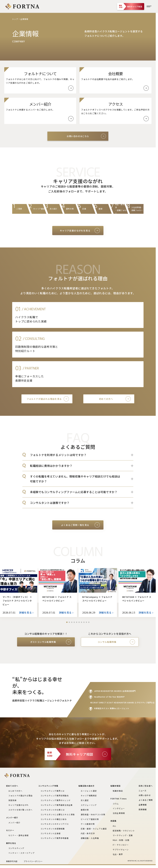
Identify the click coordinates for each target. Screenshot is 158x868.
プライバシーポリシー (33, 861)
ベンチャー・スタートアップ (21, 853)
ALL (115, 826)
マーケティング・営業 (123, 835)
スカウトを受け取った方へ (20, 810)
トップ (15, 19)
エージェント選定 (89, 791)
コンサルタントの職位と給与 (54, 819)
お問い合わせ (145, 795)
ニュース (143, 790)
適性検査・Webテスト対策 (93, 814)
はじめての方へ (15, 791)
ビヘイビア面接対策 (90, 819)
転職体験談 (118, 791)
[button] (67, 622)
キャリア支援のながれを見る (75, 231)
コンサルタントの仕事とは (53, 810)
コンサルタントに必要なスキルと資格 (58, 814)
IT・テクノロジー (121, 845)
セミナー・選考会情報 (18, 835)
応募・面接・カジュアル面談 (94, 829)
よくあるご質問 (146, 800)
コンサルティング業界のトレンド (56, 800)
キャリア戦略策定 (89, 796)
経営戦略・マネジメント (124, 831)
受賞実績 (12, 800)
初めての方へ (106, 399)
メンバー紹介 (14, 822)
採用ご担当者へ (146, 786)
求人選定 (85, 800)
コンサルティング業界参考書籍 (55, 838)
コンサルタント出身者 (51, 833)
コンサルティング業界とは (52, 791)
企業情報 (143, 805)
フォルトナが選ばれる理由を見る (44, 399)
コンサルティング (16, 848)
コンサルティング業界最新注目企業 (57, 805)
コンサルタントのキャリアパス (55, 824)
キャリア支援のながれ (18, 805)
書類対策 (85, 810)
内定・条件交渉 (88, 833)
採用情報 (143, 809)
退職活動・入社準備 (90, 838)
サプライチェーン (121, 849)
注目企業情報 (119, 813)
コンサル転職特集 (107, 642)
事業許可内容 (12, 861)
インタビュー (119, 808)
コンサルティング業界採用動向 (55, 796)
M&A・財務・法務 (121, 840)
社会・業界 (118, 854)
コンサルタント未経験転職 (53, 829)
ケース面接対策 (88, 824)
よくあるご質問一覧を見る (75, 525)
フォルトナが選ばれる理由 (20, 796)
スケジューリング (89, 805)
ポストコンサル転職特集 (43, 642)
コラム (116, 804)
